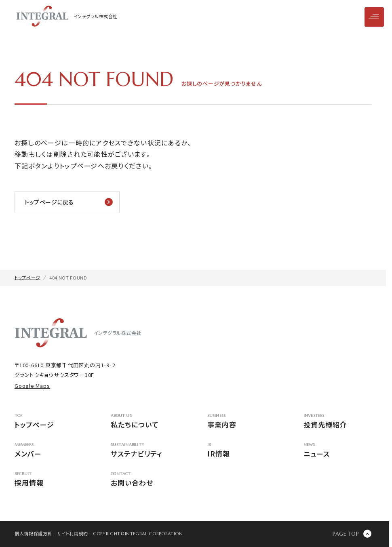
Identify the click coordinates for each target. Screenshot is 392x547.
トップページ (48, 422)
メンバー (48, 451)
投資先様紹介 (337, 422)
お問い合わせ (145, 480)
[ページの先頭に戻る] (352, 534)
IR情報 (241, 451)
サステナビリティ (145, 451)
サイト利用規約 (73, 533)
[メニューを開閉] (374, 17)
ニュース (337, 451)
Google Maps (32, 386)
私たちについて (145, 422)
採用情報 (48, 480)
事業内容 (241, 422)
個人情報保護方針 (33, 533)
